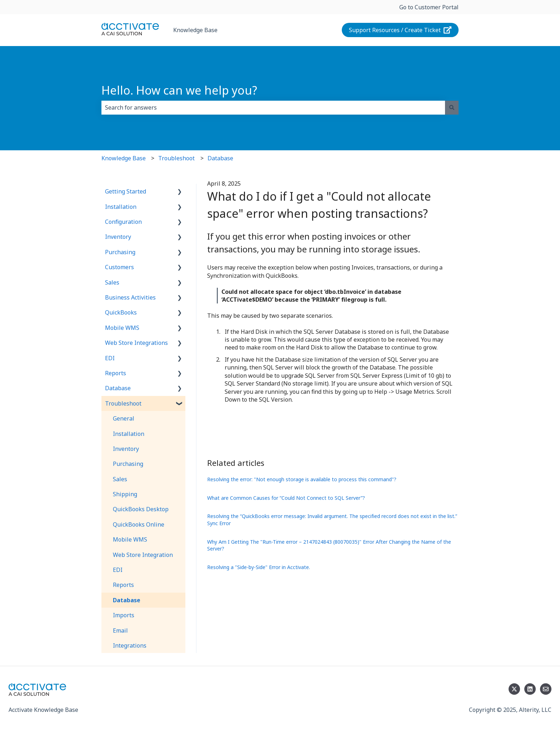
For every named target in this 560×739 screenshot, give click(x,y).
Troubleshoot (176, 158)
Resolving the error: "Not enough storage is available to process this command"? (302, 479)
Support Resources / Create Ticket (400, 30)
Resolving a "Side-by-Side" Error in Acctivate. (259, 567)
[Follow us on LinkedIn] (530, 689)
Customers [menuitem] (119, 267)
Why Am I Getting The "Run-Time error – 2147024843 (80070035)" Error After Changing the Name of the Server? (329, 545)
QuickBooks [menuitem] (121, 312)
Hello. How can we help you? (179, 90)
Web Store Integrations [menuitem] (136, 343)
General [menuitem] (124, 418)
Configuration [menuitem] (123, 222)
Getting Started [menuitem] (126, 191)
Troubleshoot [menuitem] (123, 403)
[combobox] (273, 107)
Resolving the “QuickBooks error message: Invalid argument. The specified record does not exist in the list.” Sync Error (332, 520)
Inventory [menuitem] (118, 237)
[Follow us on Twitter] (514, 689)
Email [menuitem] (120, 630)
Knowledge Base (195, 30)
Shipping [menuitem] (125, 494)
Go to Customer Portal (429, 7)
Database (220, 158)
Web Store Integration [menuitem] (143, 555)
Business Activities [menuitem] (130, 297)
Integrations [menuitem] (130, 645)
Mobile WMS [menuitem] (122, 328)
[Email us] (546, 689)
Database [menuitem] (118, 388)
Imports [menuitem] (124, 615)
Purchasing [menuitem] (120, 252)
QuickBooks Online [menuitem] (139, 524)
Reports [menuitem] (116, 373)
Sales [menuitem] (112, 282)
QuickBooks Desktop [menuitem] (141, 509)
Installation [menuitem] (121, 207)
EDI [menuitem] (110, 358)
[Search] (452, 107)
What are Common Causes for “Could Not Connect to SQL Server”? (286, 498)
